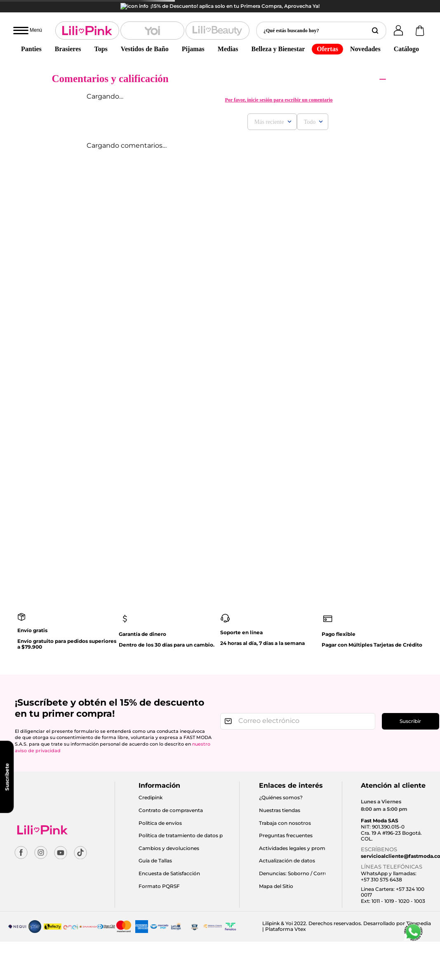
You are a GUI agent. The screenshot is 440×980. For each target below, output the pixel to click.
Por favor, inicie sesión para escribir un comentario (279, 87)
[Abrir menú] (28, 18)
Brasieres (68, 37)
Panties (31, 37)
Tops (101, 37)
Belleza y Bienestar (278, 37)
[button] (321, 18)
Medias (228, 37)
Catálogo (406, 37)
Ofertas (327, 37)
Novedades (365, 37)
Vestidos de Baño (145, 37)
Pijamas (193, 37)
